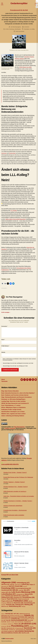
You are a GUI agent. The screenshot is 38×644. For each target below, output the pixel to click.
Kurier (32, 57)
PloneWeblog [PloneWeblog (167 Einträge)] (20, 626)
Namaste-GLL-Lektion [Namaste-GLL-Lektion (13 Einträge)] (21, 596)
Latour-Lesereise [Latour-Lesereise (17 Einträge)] (19, 622)
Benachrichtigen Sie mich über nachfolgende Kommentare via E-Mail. (18, 363)
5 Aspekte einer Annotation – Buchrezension (15, 510)
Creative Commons (10, 428)
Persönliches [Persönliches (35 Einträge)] (28, 597)
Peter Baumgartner (17, 27)
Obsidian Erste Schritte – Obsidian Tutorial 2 (15, 473)
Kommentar (4, 326)
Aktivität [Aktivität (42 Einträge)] (9, 614)
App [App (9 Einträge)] (12, 585)
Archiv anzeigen (6, 312)
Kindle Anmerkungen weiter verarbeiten (14, 515)
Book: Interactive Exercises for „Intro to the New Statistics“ (18, 393)
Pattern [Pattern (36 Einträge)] (17, 624)
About (3, 379)
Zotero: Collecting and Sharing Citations (13, 416)
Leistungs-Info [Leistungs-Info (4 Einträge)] (20, 594)
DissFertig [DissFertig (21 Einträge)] (14, 617)
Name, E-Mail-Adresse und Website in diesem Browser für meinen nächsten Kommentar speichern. (19, 359)
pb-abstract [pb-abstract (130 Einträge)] (29, 624)
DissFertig (4, 153)
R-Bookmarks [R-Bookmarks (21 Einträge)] (10, 628)
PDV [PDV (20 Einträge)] (9, 626)
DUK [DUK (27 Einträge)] (12, 586)
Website (3, 352)
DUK (8, 29)
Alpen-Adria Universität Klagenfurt (16, 219)
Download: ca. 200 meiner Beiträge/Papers (13, 399)
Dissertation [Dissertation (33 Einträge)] (6, 617)
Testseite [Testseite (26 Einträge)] (10, 605)
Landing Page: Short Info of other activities (13, 401)
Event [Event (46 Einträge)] (19, 586)
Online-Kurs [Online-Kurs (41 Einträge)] (7, 597)
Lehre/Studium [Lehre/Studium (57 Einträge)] (8, 594)
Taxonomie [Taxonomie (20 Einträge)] (5, 630)
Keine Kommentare (20, 31)
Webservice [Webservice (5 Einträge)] (5, 606)
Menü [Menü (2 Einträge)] (3, 596)
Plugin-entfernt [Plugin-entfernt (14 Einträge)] (7, 601)
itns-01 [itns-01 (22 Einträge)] (30, 620)
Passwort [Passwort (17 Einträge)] (18, 597)
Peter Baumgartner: (19, 427)
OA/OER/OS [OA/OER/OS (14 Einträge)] (10, 624)
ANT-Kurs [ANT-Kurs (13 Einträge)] (5, 585)
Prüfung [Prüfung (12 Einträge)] (31, 626)
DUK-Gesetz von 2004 (25, 67)
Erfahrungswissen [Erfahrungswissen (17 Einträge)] (6, 619)
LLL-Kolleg (32, 29)
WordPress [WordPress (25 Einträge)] (25, 633)
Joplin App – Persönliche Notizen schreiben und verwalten (19, 496)
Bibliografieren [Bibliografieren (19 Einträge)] (5, 616)
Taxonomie (4, 381)
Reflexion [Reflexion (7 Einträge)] (10, 603)
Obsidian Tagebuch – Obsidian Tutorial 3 (14, 482)
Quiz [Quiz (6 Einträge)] (30, 601)
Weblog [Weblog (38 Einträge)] (28, 605)
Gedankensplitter (19, 3)
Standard (27, 57)
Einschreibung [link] (7, 204)
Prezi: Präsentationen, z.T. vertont (11, 405)
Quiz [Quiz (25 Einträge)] (4, 628)
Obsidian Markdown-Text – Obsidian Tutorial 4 (16, 487)
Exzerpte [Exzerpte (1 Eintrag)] (25, 586)
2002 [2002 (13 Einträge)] (3, 614)
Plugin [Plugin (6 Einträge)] (4, 599)
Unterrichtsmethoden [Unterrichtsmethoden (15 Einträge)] (21, 630)
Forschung (11, 29)
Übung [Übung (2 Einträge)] (23, 606)
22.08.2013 (27, 27)
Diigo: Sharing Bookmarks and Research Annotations (17, 397)
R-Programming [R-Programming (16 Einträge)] (19, 628)
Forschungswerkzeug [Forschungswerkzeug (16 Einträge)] (23, 588)
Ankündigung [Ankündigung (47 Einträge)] (23, 583)
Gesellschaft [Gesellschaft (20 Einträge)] (7, 590)
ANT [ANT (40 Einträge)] (16, 614)
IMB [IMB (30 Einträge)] (15, 590)
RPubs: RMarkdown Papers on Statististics (14, 407)
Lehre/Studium (18, 29)
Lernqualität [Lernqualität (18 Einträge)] (27, 622)
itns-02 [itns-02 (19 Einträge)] (4, 622)
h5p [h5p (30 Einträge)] (8, 620)
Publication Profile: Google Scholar (11, 410)
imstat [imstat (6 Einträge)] (21, 590)
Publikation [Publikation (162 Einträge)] (20, 601)
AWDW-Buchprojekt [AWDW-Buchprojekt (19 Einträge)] (24, 614)
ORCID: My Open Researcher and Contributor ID (15, 403)
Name (3, 340)
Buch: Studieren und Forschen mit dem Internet (15, 395)
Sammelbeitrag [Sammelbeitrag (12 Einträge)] (29, 603)
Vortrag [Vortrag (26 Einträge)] (29, 630)
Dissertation (27, 29)
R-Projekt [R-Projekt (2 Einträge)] (4, 603)
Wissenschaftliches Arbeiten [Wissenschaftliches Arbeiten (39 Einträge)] (11, 633)
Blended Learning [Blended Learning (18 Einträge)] (15, 616)
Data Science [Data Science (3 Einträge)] (5, 586)
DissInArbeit (12, 153)
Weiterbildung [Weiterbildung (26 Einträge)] (15, 606)
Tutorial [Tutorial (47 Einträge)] (19, 604)
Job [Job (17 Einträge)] (8, 622)
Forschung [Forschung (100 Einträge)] (8, 588)
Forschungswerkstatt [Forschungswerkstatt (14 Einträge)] (25, 619)
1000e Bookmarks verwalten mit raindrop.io (15, 491)
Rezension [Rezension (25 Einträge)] (18, 603)
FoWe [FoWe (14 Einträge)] (32, 619)
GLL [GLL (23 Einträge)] (3, 620)
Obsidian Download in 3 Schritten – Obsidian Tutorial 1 (18, 501)
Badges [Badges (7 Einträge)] (32, 585)
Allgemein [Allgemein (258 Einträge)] (9, 582)
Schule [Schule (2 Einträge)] (3, 605)
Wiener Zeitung (19, 59)
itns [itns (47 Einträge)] (27, 590)
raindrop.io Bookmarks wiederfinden (13, 506)
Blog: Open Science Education (10, 391)
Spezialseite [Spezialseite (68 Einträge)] (30, 628)
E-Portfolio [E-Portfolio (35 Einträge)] (23, 617)
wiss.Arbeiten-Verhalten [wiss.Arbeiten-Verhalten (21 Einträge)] (8, 631)
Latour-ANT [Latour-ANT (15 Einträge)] (6, 592)
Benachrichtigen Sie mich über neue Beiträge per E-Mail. (15, 366)
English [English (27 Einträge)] (31, 617)
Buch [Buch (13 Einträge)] (22, 616)
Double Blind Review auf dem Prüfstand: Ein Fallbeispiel (18, 477)
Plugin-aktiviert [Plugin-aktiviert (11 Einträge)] (12, 599)
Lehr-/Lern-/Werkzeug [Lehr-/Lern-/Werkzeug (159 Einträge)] (23, 592)
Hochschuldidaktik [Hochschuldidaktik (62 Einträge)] (19, 620)
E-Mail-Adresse (5, 346)
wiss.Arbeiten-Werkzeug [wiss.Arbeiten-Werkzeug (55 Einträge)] (24, 631)
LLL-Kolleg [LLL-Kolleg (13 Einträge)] (4, 624)
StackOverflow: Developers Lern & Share (13, 412)
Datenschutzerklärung (6, 641)
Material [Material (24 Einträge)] (29, 594)
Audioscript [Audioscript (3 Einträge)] (18, 585)
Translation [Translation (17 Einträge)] (12, 630)
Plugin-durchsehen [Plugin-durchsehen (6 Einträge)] (23, 599)
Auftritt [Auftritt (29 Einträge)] (25, 584)
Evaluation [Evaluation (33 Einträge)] (15, 619)
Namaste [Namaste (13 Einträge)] (9, 596)
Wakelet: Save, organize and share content (13, 414)
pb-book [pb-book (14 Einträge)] (4, 626)
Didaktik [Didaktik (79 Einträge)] (29, 615)
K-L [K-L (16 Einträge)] (12, 622)
